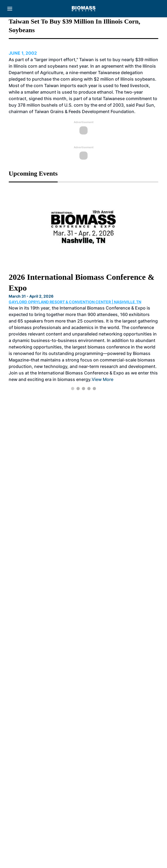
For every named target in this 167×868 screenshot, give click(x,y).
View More (102, 379)
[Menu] (10, 9)
